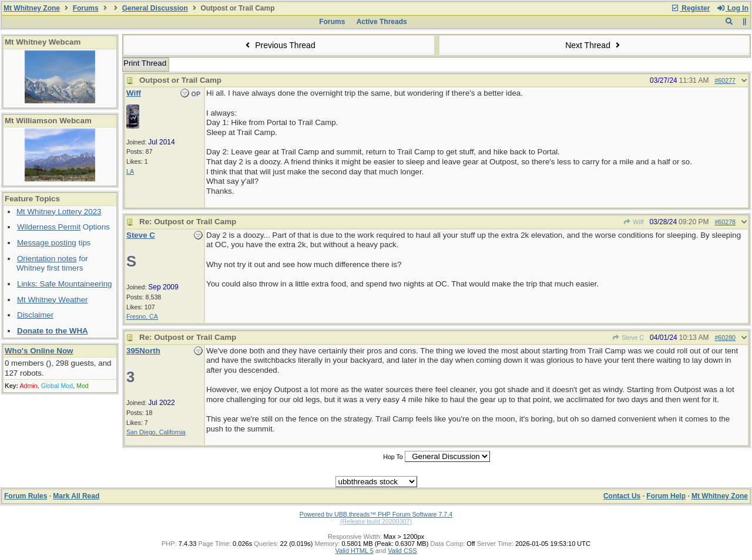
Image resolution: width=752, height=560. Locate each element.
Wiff (633, 222)
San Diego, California (156, 432)
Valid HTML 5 (354, 551)
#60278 (725, 222)
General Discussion (155, 8)
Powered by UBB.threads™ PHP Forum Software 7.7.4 (376, 514)
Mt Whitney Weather (53, 300)
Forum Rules (26, 496)
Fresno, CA (142, 316)
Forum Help (666, 496)
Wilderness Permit (49, 227)
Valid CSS (402, 551)
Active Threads (382, 22)
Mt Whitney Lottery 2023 (59, 212)
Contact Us (622, 496)
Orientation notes (47, 259)
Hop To (393, 457)
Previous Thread (279, 45)
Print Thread (145, 63)
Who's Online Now (39, 351)
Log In (733, 8)
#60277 (725, 80)
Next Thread (594, 45)
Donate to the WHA (53, 331)
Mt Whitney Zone (32, 8)
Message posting (47, 243)
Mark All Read (76, 496)
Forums (86, 8)
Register (690, 8)
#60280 (725, 338)
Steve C (628, 338)
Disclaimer (35, 315)
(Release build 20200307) (376, 521)
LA (130, 171)
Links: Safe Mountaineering (65, 284)
